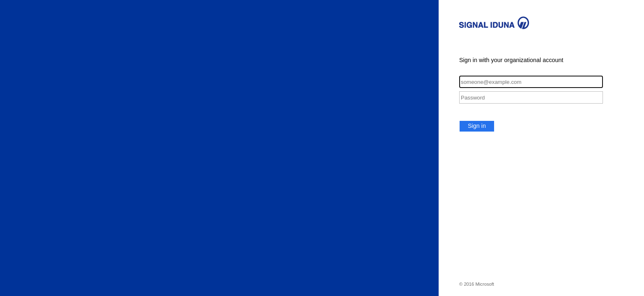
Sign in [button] (477, 126)
